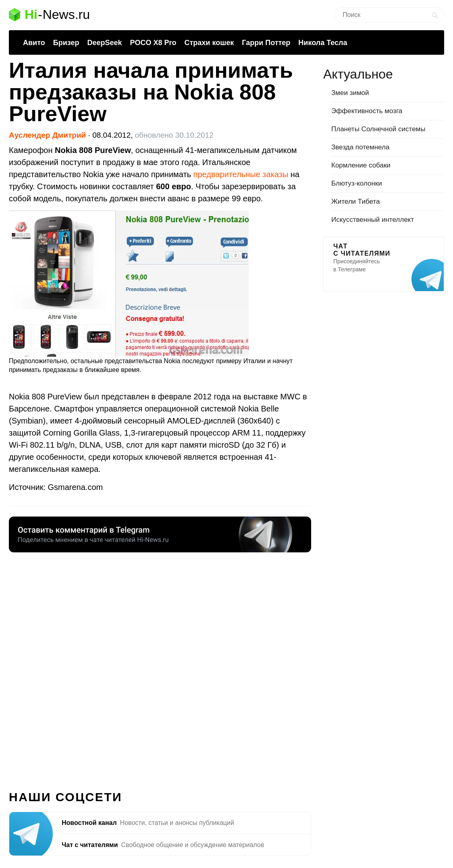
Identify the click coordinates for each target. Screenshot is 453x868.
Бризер (66, 43)
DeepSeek (104, 43)
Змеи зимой (350, 93)
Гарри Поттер (266, 43)
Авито (34, 43)
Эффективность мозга (367, 111)
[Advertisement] (160, 667)
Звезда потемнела (360, 147)
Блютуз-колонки (357, 183)
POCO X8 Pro (153, 43)
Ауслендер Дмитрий (47, 135)
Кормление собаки (361, 165)
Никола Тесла (323, 43)
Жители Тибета (355, 201)
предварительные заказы (241, 174)
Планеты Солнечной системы (378, 129)
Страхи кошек (209, 43)
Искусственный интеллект (373, 220)
